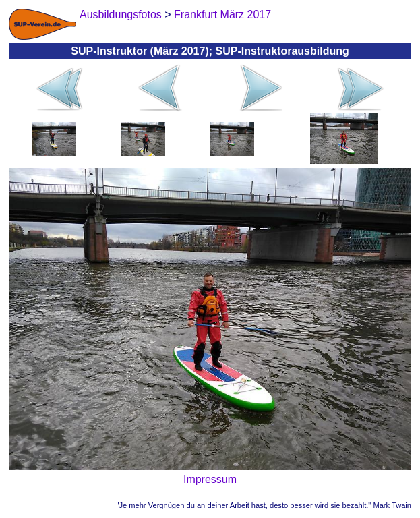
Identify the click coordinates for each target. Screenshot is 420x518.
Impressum (210, 479)
